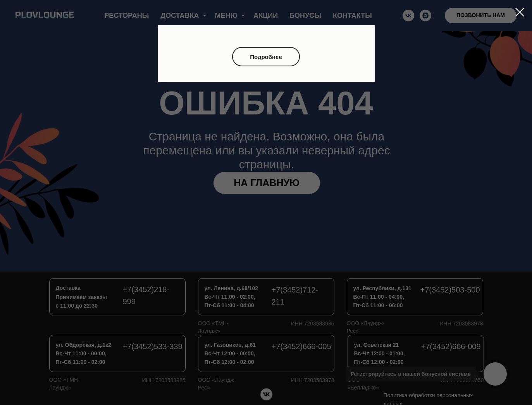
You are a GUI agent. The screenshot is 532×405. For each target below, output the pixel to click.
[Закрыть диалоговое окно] (520, 12)
